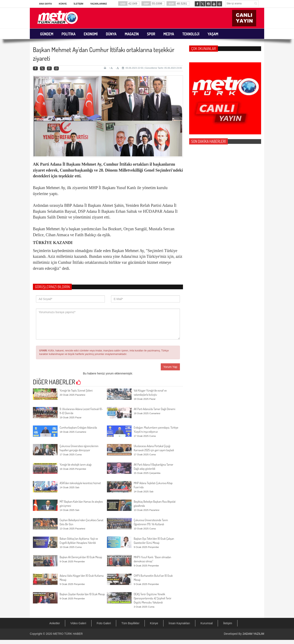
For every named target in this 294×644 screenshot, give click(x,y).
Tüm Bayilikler (130, 623)
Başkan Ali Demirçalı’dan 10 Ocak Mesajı (81, 557)
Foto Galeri (104, 623)
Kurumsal (207, 623)
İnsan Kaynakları (179, 623)
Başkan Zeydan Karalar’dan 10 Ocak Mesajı (82, 594)
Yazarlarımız (99, 4)
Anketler (55, 623)
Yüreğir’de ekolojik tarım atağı (76, 464)
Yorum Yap (170, 367)
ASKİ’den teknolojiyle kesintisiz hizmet (80, 483)
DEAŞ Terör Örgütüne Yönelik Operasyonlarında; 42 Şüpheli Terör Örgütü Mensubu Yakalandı (152, 598)
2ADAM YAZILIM (253, 634)
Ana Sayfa (45, 4)
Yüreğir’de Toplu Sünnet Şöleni (76, 390)
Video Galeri (78, 623)
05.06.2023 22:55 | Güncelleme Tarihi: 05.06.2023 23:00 (152, 68)
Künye (63, 4)
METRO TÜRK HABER (68, 634)
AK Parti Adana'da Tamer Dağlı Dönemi (154, 409)
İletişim (78, 4)
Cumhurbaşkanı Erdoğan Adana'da (78, 427)
